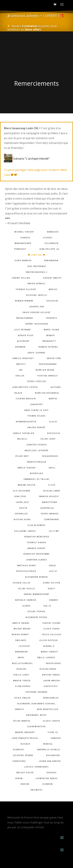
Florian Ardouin (26, 399)
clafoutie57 (51, 686)
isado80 (25, 784)
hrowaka (20, 347)
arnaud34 (53, 232)
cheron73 (51, 318)
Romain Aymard (24, 301)
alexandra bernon (36, 577)
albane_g (49, 646)
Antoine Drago (51, 675)
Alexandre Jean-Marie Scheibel (36, 704)
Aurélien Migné (45, 370)
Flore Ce (53, 732)
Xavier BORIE (53, 663)
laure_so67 (23, 502)
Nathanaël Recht (36, 715)
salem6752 (36, 790)
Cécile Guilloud (52, 635)
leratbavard (52, 520)
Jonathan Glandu (36, 560)
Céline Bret (22, 456)
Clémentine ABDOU (47, 778)
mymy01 (51, 336)
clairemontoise (36, 727)
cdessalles (21, 514)
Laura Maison (52, 681)
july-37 (53, 571)
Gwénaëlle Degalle (49, 750)
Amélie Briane (21, 623)
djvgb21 (48, 238)
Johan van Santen (50, 761)
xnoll (52, 468)
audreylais (36, 473)
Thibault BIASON (36, 543)
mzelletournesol (23, 663)
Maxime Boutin (27, 485)
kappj (21, 658)
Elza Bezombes (36, 525)
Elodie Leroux (52, 721)
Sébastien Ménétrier (37, 537)
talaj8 (18, 393)
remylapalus (51, 698)
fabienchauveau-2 (36, 272)
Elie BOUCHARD (22, 491)
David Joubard (36, 353)
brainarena (51, 261)
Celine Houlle (27, 589)
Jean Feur (20, 496)
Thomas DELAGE (37, 416)
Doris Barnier (23, 261)
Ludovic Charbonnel (36, 767)
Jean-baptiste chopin (25, 387)
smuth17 (21, 364)
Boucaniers (53, 755)
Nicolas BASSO (48, 669)
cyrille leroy (21, 675)
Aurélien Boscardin (47, 393)
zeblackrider (50, 456)
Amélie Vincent (27, 468)
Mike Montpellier (48, 709)
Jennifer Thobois (36, 445)
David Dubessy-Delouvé (37, 312)
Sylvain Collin (22, 583)
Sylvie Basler (22, 698)
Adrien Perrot (20, 635)
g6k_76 (47, 606)
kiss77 (51, 589)
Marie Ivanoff (49, 652)
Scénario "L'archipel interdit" (27, 159)
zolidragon (52, 243)
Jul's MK (54, 531)
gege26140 (52, 301)
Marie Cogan (52, 330)
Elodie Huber (52, 629)
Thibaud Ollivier (26, 289)
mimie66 (48, 744)
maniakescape (23, 243)
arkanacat (22, 652)
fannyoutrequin (37, 462)
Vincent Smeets (52, 278)
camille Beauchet (23, 358)
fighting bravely (48, 376)
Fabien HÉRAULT (36, 284)
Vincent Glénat (52, 623)
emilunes (21, 640)
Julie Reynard (22, 330)
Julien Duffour (48, 640)
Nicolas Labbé (52, 491)
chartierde (19, 761)
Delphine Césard (23, 755)
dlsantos (18, 750)
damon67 (56, 738)
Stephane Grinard (37, 692)
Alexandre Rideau (36, 617)
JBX (21, 370)
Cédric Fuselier (36, 381)
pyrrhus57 (20, 249)
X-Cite (52, 485)
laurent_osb (37, 307)
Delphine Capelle (37, 295)
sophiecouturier (26, 571)
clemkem (48, 784)
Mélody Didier (25, 773)
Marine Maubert (25, 732)
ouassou (25, 238)
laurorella (47, 508)
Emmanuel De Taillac (37, 479)
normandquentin (26, 422)
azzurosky (23, 341)
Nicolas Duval (22, 520)
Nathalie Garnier (26, 600)
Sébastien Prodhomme (37, 554)
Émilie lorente (46, 658)
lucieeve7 (25, 646)
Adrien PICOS (26, 336)
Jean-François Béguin (25, 738)
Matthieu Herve (27, 566)
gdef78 (23, 508)
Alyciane (56, 387)
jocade (26, 606)
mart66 (53, 399)
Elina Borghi (23, 686)
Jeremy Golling (21, 278)
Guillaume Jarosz (25, 531)
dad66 (52, 566)
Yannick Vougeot (49, 496)
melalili (22, 439)
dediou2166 (54, 433)
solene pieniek (36, 612)
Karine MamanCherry (37, 594)
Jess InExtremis (36, 266)
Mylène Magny (22, 629)
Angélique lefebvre (36, 451)
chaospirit (37, 404)
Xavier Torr (54, 358)
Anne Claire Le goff (36, 410)
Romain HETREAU (48, 347)
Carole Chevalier (24, 433)
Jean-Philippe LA (49, 249)
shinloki (22, 669)
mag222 (53, 289)
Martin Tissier (22, 681)
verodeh (52, 773)
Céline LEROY (48, 439)
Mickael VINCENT (24, 232)
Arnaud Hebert (36, 548)
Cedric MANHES (50, 514)
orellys (20, 376)
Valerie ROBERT (36, 428)
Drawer (54, 600)
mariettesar (50, 502)
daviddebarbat (48, 364)
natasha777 (49, 341)
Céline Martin (22, 721)
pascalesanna (25, 318)
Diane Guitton (52, 583)
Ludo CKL (37, 255)
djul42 (53, 422)
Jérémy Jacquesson (36, 324)
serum (19, 778)
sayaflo (20, 709)
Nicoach (25, 744)
